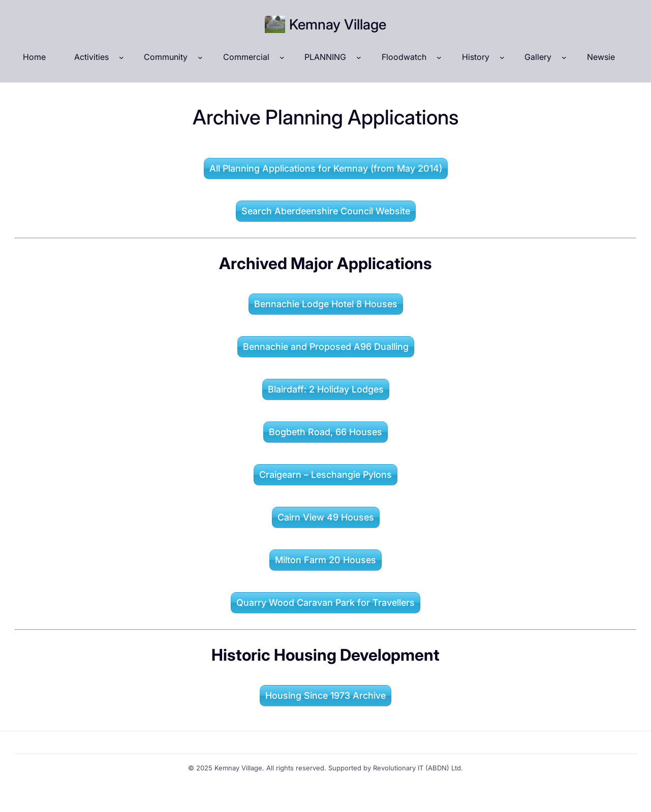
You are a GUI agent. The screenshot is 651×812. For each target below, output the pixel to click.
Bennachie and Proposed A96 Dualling (326, 347)
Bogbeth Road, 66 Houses (325, 432)
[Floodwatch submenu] (439, 57)
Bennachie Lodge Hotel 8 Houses (326, 304)
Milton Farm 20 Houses (325, 560)
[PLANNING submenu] (359, 57)
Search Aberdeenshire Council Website (326, 211)
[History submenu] (502, 57)
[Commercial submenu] (282, 57)
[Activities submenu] (121, 57)
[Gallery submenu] (564, 57)
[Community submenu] (200, 57)
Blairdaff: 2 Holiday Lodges (326, 389)
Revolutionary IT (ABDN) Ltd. (418, 768)
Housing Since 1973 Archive (325, 695)
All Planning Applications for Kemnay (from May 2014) (326, 168)
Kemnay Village (338, 24)
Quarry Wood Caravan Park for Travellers (325, 603)
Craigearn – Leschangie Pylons (325, 475)
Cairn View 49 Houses (326, 517)
